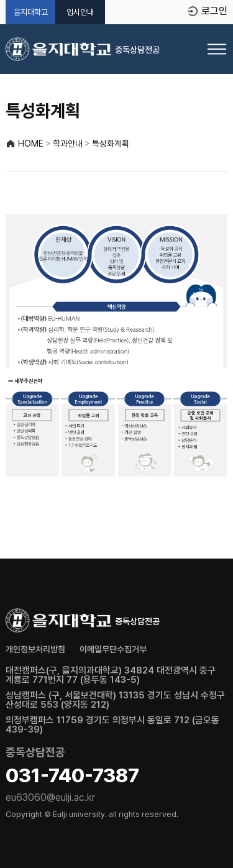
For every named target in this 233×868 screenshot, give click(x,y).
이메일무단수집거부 (113, 649)
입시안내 (80, 12)
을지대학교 (31, 12)
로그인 (214, 11)
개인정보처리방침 (35, 649)
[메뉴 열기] (217, 49)
